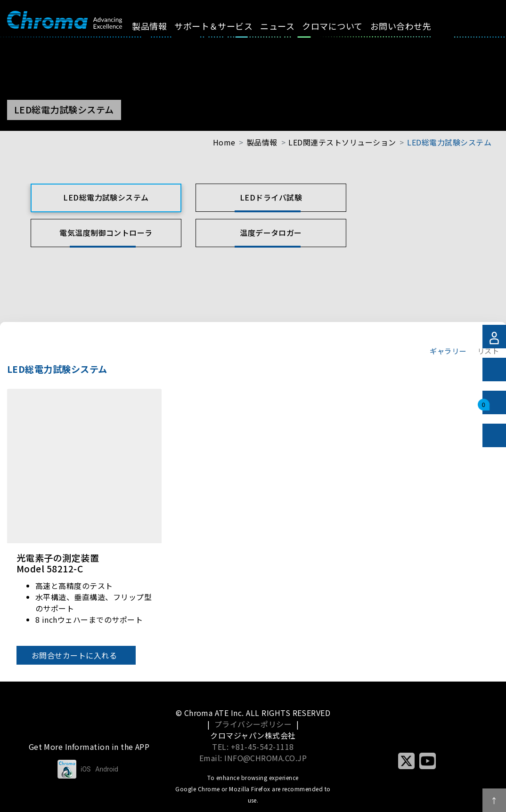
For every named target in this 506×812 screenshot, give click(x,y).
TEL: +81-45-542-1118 (253, 747)
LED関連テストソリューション (342, 142)
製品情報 (158, 26)
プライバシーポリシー (253, 724)
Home (224, 142)
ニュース (286, 26)
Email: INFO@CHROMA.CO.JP (253, 758)
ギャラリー (448, 351)
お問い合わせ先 (409, 26)
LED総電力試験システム (449, 142)
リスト (488, 351)
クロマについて (341, 26)
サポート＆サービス (222, 26)
